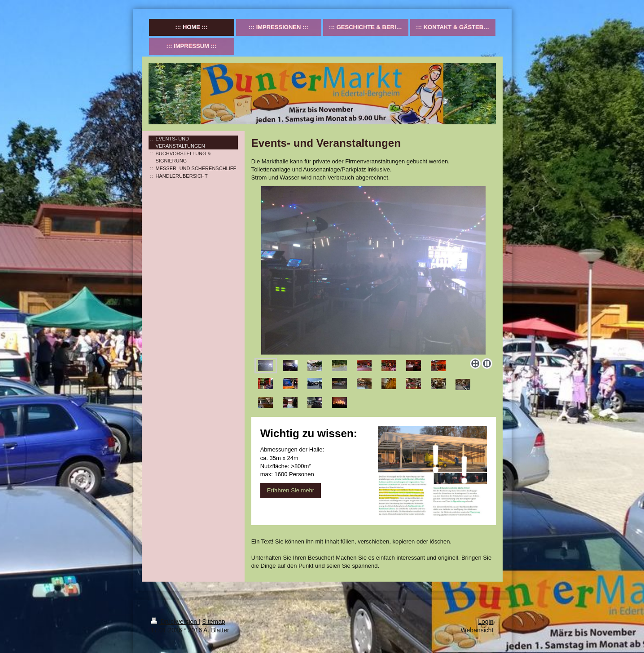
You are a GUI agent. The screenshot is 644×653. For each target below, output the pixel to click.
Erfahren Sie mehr (291, 490)
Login (486, 622)
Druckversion (175, 622)
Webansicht (477, 630)
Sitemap (214, 622)
